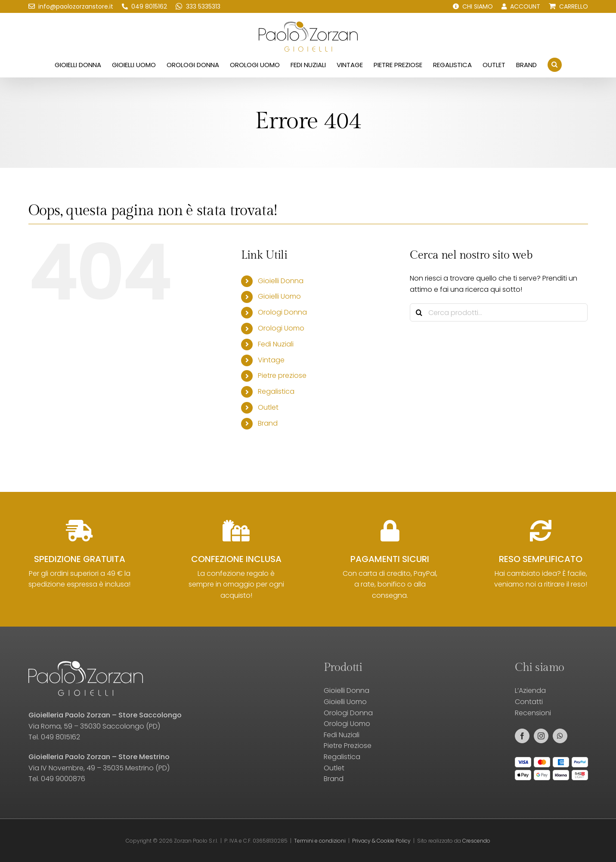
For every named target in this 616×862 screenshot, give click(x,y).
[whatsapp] (560, 736)
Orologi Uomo (281, 328)
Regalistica (276, 391)
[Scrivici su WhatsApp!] (198, 6)
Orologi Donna (282, 312)
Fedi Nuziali (276, 344)
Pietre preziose (282, 375)
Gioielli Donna (281, 281)
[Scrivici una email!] (71, 6)
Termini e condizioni (320, 841)
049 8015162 (60, 737)
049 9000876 (63, 779)
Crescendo (476, 841)
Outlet (268, 407)
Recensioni (533, 713)
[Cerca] (419, 312)
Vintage (271, 360)
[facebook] (522, 736)
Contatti (529, 702)
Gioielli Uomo (279, 296)
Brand (268, 423)
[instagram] (541, 736)
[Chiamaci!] (144, 6)
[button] (555, 65)
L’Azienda (530, 691)
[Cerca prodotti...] (499, 312)
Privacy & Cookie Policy (381, 841)
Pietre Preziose (348, 746)
